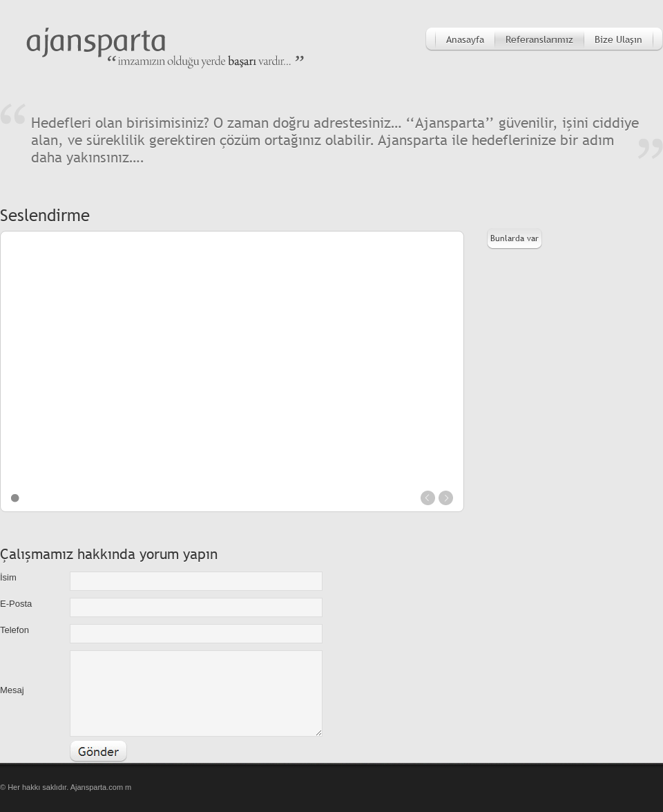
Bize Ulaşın (618, 39)
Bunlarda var (515, 238)
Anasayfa (465, 39)
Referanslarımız (539, 39)
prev (428, 498)
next (446, 498)
